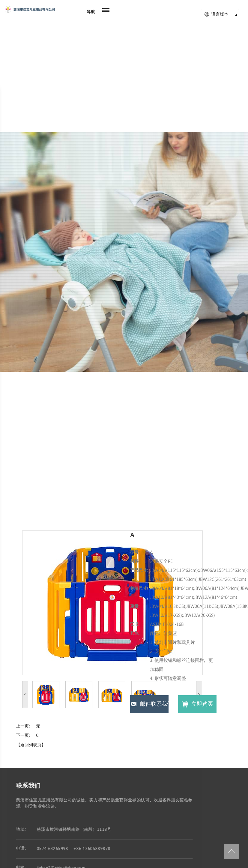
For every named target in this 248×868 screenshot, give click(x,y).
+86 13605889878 (94, 849)
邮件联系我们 (149, 704)
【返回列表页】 (31, 748)
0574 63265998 (55, 849)
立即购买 (197, 704)
